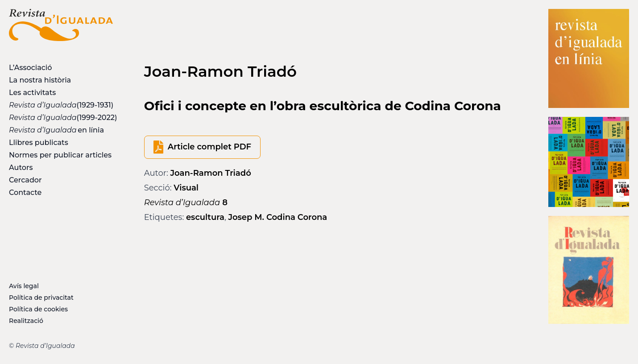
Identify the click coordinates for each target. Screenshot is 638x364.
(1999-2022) (61, 118)
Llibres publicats (39, 143)
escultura (205, 217)
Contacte (25, 192)
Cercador (25, 180)
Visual (186, 188)
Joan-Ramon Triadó (211, 173)
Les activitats (32, 93)
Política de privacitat (41, 298)
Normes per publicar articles (60, 155)
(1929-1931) (61, 105)
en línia (56, 130)
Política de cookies (38, 309)
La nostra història (40, 80)
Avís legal (24, 286)
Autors (21, 168)
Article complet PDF (209, 147)
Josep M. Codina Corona (278, 217)
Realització (26, 321)
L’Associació (30, 68)
